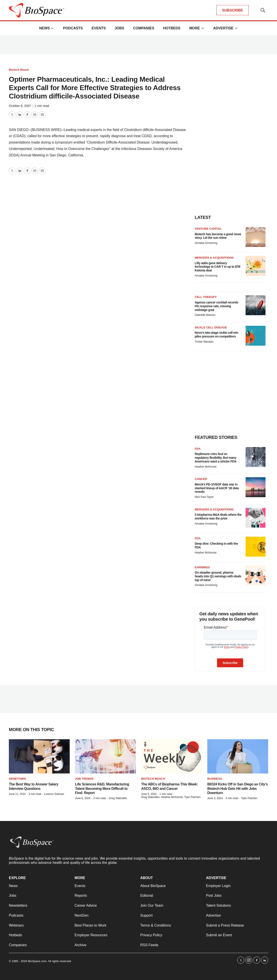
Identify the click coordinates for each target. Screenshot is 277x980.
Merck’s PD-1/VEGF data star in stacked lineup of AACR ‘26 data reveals (217, 488)
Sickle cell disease (211, 327)
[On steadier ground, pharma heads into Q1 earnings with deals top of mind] (256, 576)
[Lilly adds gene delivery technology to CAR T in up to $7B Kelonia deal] (256, 266)
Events (99, 28)
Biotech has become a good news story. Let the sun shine (218, 236)
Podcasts (73, 28)
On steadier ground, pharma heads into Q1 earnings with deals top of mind (218, 576)
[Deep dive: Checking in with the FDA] (256, 547)
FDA (198, 449)
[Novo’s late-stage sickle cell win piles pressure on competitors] (256, 336)
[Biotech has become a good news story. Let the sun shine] (256, 237)
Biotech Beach (19, 70)
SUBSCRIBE (233, 10)
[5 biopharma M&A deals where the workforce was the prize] (256, 518)
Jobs (119, 28)
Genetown (17, 779)
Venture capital (208, 229)
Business (215, 779)
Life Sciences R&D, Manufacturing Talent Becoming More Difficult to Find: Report (102, 788)
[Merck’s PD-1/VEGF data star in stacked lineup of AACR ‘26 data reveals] (256, 487)
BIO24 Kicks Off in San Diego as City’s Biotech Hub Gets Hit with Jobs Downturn (238, 788)
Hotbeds (172, 28)
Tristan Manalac (204, 342)
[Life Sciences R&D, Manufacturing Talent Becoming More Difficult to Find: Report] (105, 756)
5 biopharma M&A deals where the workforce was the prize (218, 517)
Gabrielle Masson (205, 315)
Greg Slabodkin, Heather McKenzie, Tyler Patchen (171, 797)
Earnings (202, 567)
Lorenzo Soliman (54, 794)
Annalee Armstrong (206, 243)
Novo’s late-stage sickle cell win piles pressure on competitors (216, 335)
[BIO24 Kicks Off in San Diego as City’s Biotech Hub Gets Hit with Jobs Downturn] (238, 756)
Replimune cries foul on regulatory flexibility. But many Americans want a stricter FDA (216, 458)
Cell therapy (206, 297)
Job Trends (84, 779)
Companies (144, 28)
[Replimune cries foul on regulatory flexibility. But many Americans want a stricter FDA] (256, 457)
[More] (52, 28)
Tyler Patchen (249, 798)
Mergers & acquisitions (214, 258)
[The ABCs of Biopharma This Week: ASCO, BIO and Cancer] (172, 756)
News (44, 28)
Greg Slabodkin (118, 798)
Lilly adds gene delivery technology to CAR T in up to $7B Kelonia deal (217, 267)
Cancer (201, 479)
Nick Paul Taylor (204, 497)
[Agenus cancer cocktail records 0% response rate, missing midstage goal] (256, 305)
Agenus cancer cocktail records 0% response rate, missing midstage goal (216, 306)
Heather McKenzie (206, 467)
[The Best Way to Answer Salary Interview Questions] (39, 756)
